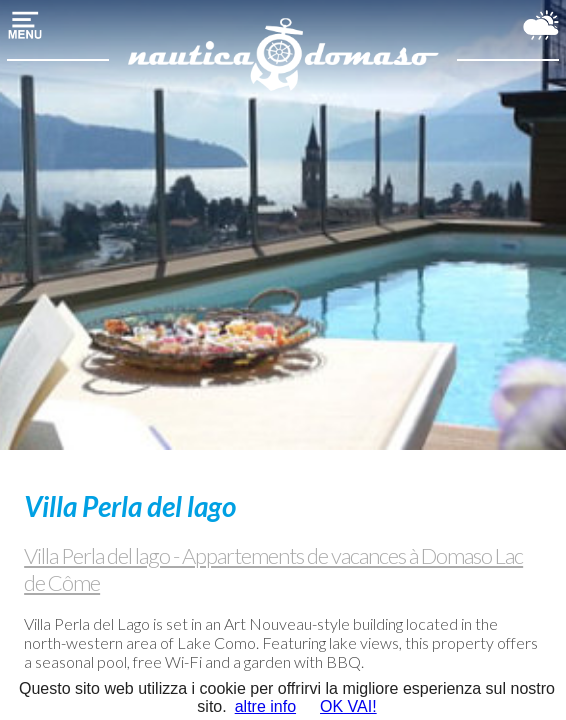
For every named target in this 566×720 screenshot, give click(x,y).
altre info (265, 706)
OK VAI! (348, 706)
